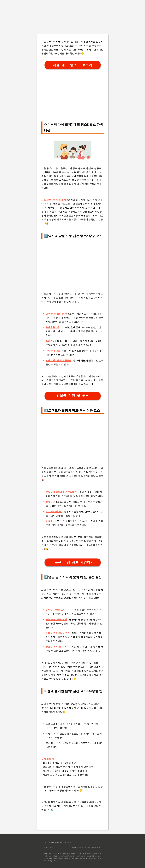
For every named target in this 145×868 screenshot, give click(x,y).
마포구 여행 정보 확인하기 (73, 562)
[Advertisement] (68, 16)
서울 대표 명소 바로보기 (73, 65)
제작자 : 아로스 (48, 847)
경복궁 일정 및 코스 (73, 396)
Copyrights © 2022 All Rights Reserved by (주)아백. (87, 847)
